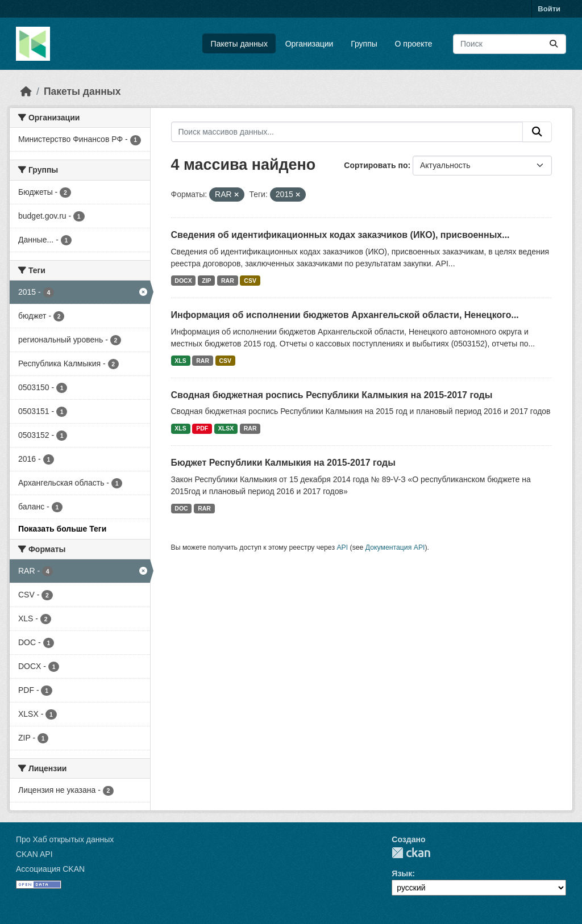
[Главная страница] (26, 91)
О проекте (414, 44)
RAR (228, 281)
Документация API (395, 547)
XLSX (226, 428)
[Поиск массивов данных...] (510, 44)
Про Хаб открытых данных (65, 839)
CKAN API (34, 854)
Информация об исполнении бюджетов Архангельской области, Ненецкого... (345, 315)
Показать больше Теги (62, 529)
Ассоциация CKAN (50, 869)
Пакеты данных (239, 44)
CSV (250, 281)
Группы (364, 44)
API (342, 547)
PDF (202, 428)
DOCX (183, 281)
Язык (402, 873)
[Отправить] (554, 44)
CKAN (411, 853)
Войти (549, 9)
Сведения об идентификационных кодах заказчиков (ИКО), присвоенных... (340, 235)
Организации (309, 44)
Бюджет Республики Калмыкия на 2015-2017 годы (283, 463)
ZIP (206, 281)
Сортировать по (376, 165)
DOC (181, 508)
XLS (180, 361)
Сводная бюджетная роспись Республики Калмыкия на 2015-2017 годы (332, 395)
